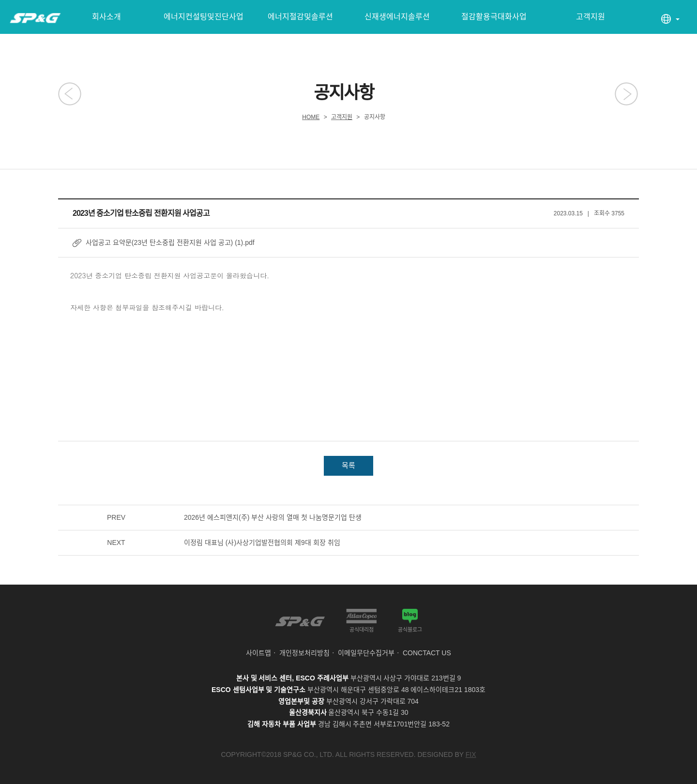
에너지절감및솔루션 (300, 17)
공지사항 (375, 117)
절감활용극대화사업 (494, 17)
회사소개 (106, 17)
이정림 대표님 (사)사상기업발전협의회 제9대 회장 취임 (262, 543)
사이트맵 (258, 653)
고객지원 (591, 17)
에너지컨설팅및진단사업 (204, 17)
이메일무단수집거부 (366, 653)
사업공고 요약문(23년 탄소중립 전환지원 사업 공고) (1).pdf (170, 242)
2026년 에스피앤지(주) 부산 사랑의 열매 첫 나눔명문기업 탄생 (273, 517)
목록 (348, 465)
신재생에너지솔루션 (397, 17)
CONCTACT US (427, 653)
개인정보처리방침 (304, 653)
